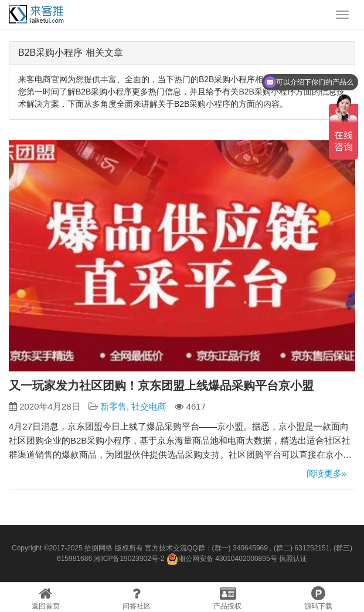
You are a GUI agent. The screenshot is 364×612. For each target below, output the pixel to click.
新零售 (113, 406)
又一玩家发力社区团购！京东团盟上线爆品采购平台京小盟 (161, 386)
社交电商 (149, 406)
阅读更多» (326, 473)
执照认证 (293, 559)
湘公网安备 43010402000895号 (222, 559)
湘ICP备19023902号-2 (129, 559)
